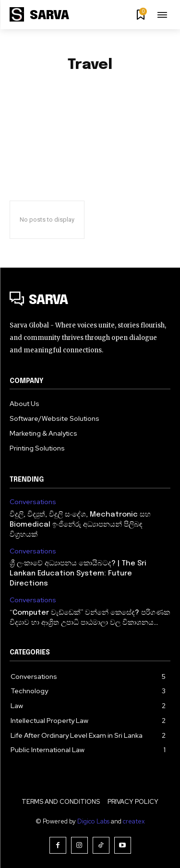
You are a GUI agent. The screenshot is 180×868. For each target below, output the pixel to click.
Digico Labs (93, 821)
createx (134, 821)
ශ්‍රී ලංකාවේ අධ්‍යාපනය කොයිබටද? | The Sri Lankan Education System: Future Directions (78, 574)
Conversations (33, 502)
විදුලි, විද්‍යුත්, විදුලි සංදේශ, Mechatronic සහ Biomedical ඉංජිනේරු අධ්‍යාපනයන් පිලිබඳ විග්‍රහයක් (80, 525)
